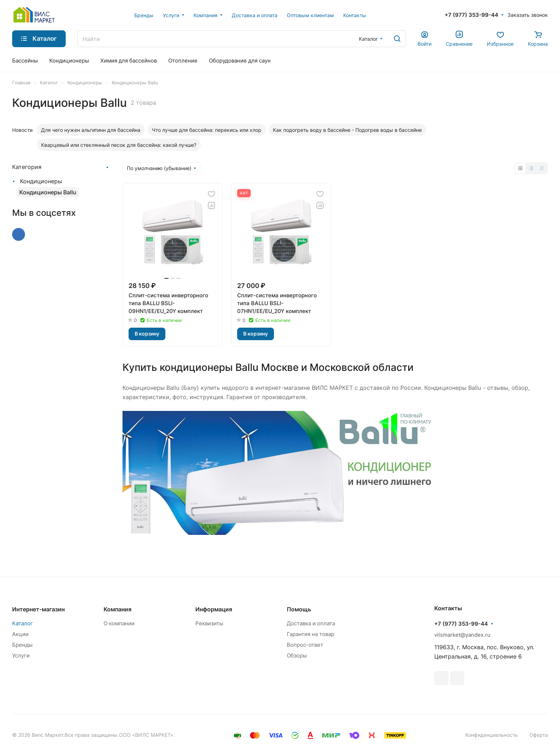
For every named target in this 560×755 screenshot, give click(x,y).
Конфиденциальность (492, 735)
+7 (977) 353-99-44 (471, 15)
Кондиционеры (41, 181)
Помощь (299, 609)
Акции (20, 634)
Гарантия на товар (311, 634)
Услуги (21, 655)
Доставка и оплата (311, 623)
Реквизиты (209, 623)
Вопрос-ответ (305, 645)
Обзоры (297, 655)
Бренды (22, 645)
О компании (119, 623)
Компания (117, 609)
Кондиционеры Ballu (48, 192)
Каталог (22, 623)
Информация (214, 609)
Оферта (539, 735)
